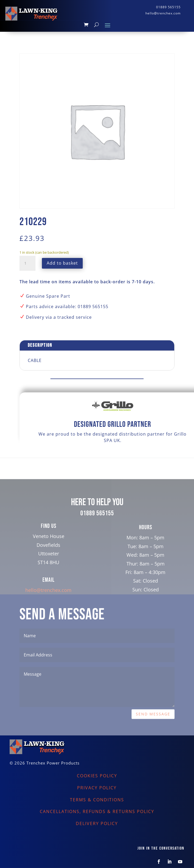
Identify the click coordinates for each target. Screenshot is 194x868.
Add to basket (62, 263)
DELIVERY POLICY (97, 823)
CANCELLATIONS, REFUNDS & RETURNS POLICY (97, 811)
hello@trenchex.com (48, 602)
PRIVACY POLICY (97, 788)
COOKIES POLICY (97, 776)
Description (40, 345)
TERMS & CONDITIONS (97, 800)
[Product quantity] (27, 263)
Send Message (153, 726)
